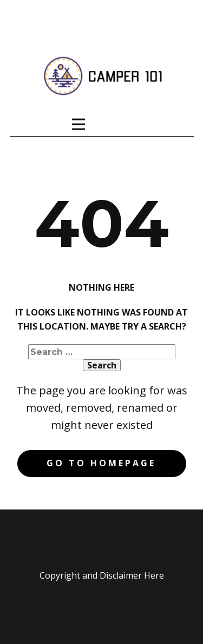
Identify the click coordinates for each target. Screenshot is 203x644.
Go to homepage (101, 463)
